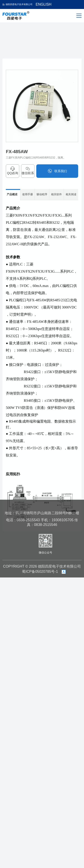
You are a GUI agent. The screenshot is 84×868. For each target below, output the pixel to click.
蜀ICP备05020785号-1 (40, 572)
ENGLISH (43, 4)
